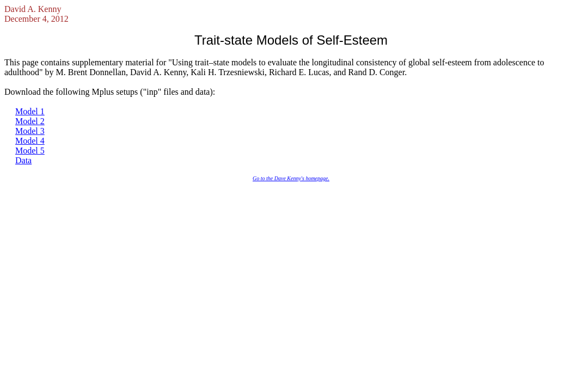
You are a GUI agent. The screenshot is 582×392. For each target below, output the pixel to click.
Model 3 (30, 131)
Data (23, 160)
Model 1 (30, 111)
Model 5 (30, 151)
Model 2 (30, 121)
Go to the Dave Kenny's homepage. (291, 178)
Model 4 (30, 141)
